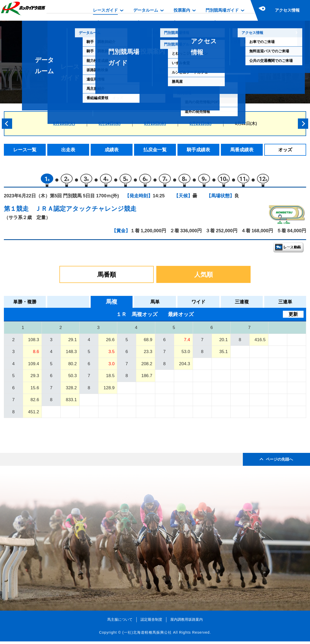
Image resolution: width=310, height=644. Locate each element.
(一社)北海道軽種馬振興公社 (147, 635)
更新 (293, 317)
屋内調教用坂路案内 (187, 622)
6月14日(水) (109, 123)
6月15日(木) (155, 123)
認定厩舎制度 (151, 622)
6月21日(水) (200, 123)
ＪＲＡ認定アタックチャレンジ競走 (86, 211)
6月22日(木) (246, 123)
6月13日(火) (64, 123)
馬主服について (120, 622)
